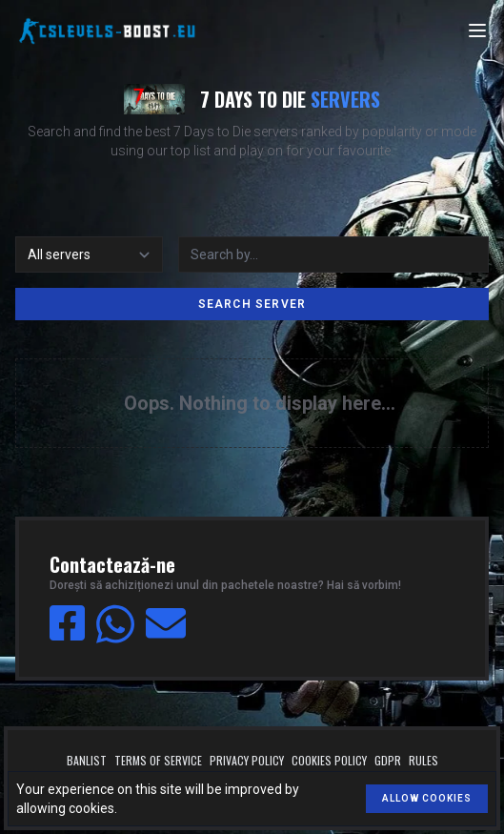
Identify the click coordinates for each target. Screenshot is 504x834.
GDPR (388, 761)
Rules (423, 761)
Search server (252, 304)
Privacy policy (247, 761)
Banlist (87, 761)
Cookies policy (329, 761)
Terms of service (158, 761)
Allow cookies (427, 798)
